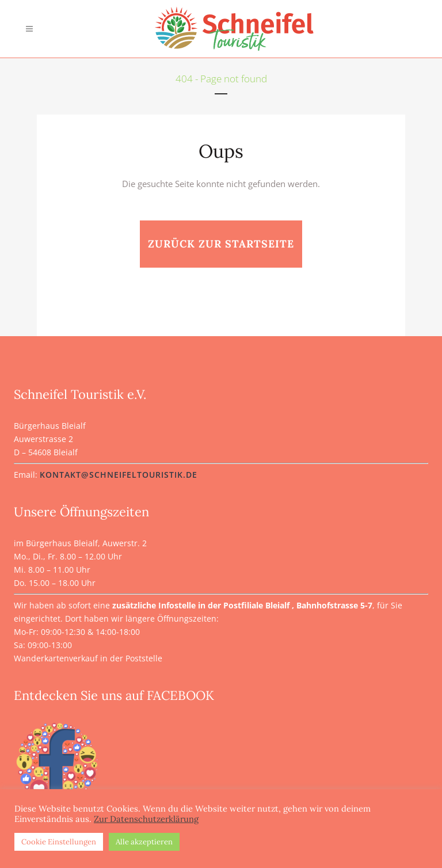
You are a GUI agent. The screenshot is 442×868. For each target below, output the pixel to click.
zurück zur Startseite (221, 244)
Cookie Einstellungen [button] (59, 842)
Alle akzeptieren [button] (144, 842)
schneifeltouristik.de (143, 475)
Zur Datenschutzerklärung (146, 819)
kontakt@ (64, 475)
